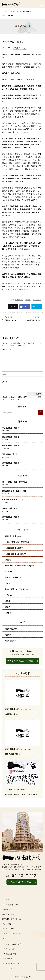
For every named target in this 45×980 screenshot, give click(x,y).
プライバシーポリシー (11, 963)
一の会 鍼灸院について (11, 905)
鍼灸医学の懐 (24, 12)
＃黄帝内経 (19, 300)
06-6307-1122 (25, 875)
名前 (4, 374)
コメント (7, 350)
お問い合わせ (7, 959)
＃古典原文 (37, 300)
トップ (5, 12)
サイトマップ (7, 968)
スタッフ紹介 (7, 924)
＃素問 (28, 300)
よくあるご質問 (8, 929)
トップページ (7, 900)
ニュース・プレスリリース (12, 933)
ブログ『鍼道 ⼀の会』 (14, 944)
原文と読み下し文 (20, 48)
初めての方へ (7, 909)
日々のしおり (11, 949)
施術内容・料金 (8, 914)
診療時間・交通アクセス (12, 919)
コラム (13, 12)
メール (5, 382)
